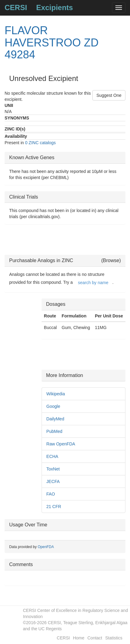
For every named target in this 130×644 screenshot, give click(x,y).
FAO (51, 494)
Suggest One (109, 95)
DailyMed (55, 419)
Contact (95, 638)
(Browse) (111, 260)
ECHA (52, 456)
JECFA (53, 481)
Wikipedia (56, 394)
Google (53, 406)
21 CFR (54, 507)
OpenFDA (46, 547)
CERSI (16, 7)
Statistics (114, 638)
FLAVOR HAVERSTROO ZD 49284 (52, 42)
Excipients (54, 7)
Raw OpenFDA (61, 444)
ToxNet (53, 469)
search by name (93, 283)
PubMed (54, 431)
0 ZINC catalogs (40, 143)
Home (78, 638)
